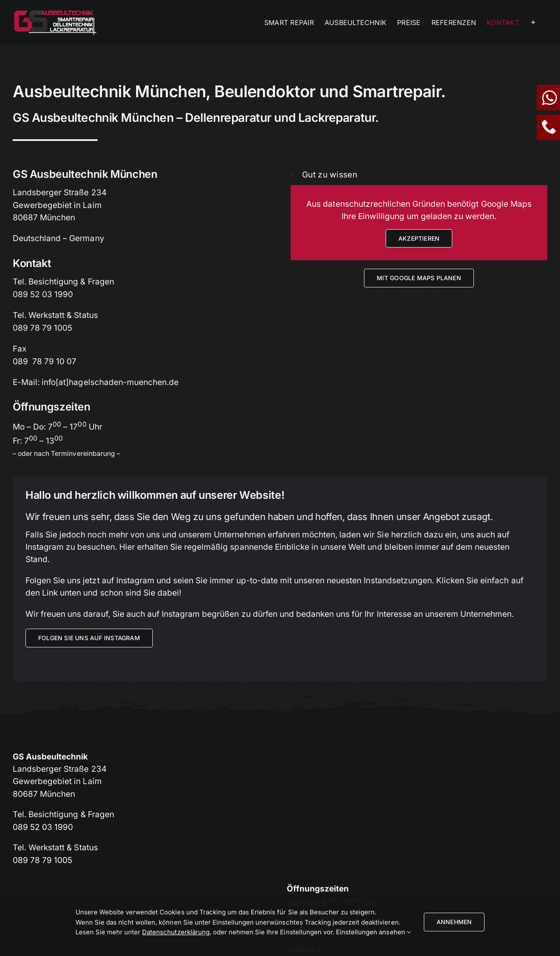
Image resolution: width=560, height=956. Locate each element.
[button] (419, 175)
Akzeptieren (419, 238)
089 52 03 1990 (43, 294)
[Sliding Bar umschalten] (533, 22)
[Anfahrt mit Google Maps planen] (419, 278)
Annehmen (454, 922)
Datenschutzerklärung (176, 932)
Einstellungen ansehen (374, 932)
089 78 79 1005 (42, 328)
